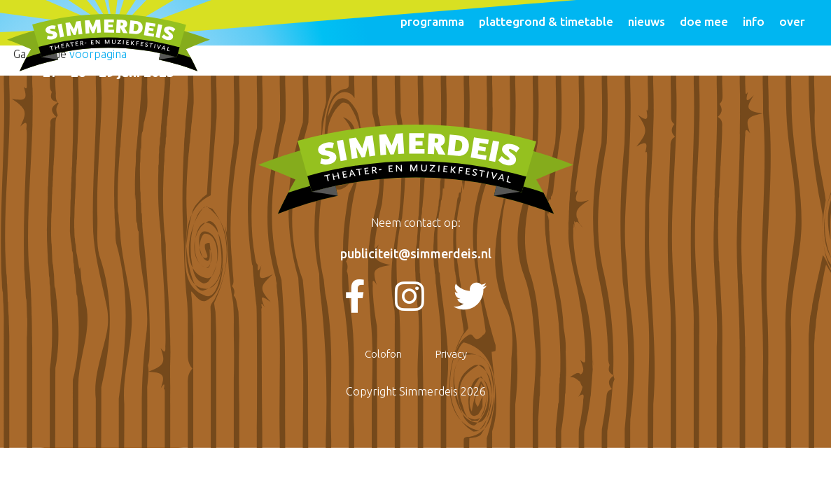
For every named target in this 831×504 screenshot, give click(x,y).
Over (792, 21)
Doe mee (704, 21)
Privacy (451, 354)
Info (754, 21)
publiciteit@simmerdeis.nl (416, 253)
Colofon (383, 354)
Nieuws (647, 21)
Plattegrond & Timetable (546, 21)
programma (432, 21)
